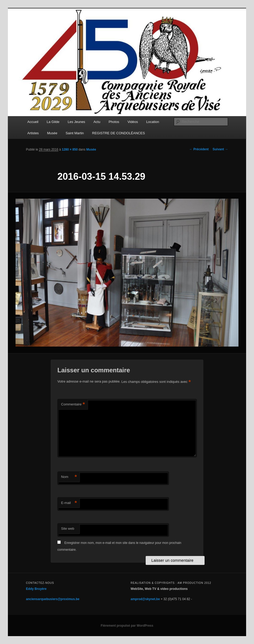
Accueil (33, 122)
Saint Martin (75, 133)
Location (153, 122)
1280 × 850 (70, 150)
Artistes (33, 133)
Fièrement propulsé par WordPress (127, 626)
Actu (97, 122)
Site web (68, 529)
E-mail (69, 503)
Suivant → (220, 149)
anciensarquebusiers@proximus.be (53, 599)
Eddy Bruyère (36, 589)
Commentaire (73, 405)
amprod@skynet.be (145, 599)
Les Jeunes (76, 122)
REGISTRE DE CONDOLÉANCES (118, 133)
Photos (114, 122)
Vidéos (133, 122)
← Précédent (199, 149)
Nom (69, 477)
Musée (52, 133)
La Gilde (53, 122)
